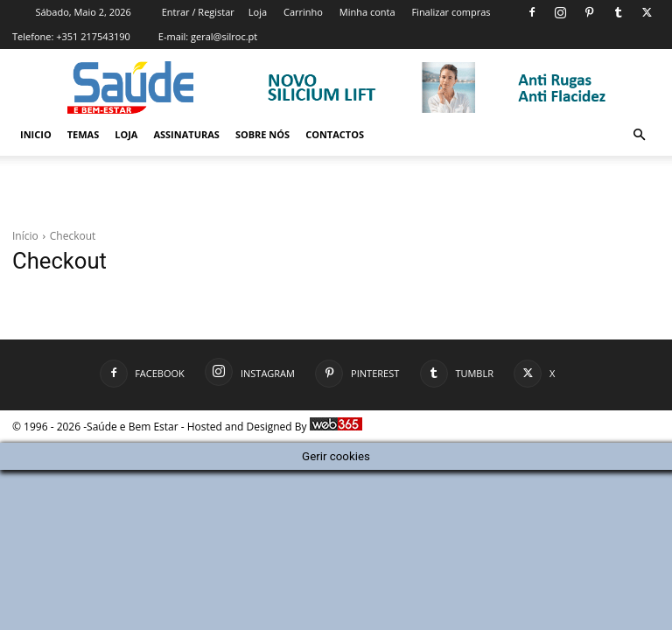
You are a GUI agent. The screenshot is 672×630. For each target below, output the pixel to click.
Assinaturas (186, 134)
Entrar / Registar (198, 12)
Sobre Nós (262, 134)
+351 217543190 (93, 36)
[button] (639, 135)
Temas (84, 134)
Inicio (36, 134)
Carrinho (303, 12)
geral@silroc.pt (224, 36)
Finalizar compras (451, 12)
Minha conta (367, 12)
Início (25, 236)
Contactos (335, 134)
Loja (258, 12)
